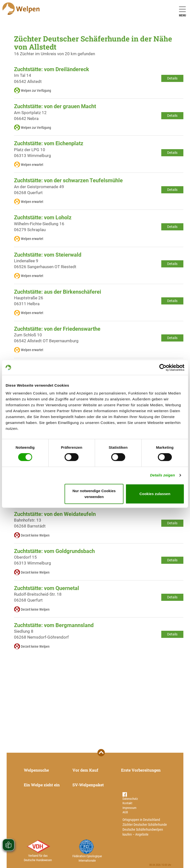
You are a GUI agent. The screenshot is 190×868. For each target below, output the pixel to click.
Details (172, 78)
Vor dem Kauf (85, 770)
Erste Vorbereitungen (141, 770)
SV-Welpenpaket (88, 785)
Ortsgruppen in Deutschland (141, 820)
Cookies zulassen (155, 494)
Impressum (129, 808)
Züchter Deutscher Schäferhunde (145, 825)
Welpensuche (36, 770)
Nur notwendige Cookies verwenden (94, 494)
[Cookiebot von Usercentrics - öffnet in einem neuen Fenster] (163, 368)
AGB (125, 812)
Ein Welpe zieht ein (42, 785)
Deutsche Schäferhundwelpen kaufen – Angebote (143, 832)
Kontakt (127, 803)
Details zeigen (162, 475)
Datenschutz (130, 799)
